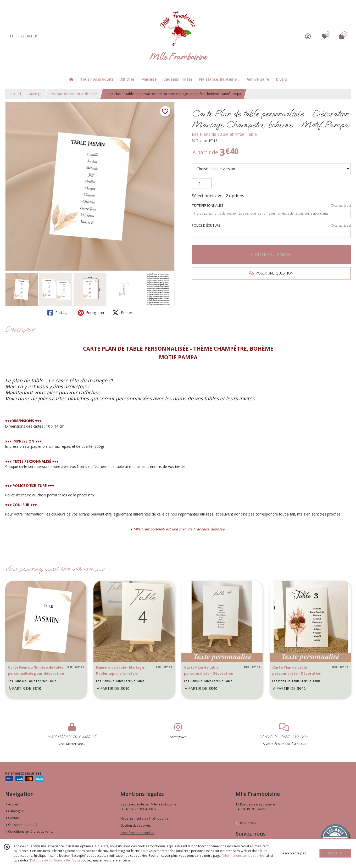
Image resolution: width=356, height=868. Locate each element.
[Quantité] (202, 183)
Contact (12, 818)
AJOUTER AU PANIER (271, 255)
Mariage (35, 94)
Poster (122, 313)
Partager (59, 313)
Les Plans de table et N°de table (73, 94)
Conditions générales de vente (29, 831)
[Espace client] (308, 36)
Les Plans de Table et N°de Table (224, 134)
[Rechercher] (12, 36)
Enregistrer (91, 313)
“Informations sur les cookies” (243, 856)
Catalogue (14, 811)
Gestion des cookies (135, 825)
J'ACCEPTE (336, 853)
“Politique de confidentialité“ (50, 860)
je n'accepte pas (294, 853)
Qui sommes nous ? (21, 825)
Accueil (16, 94)
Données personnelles (137, 833)
